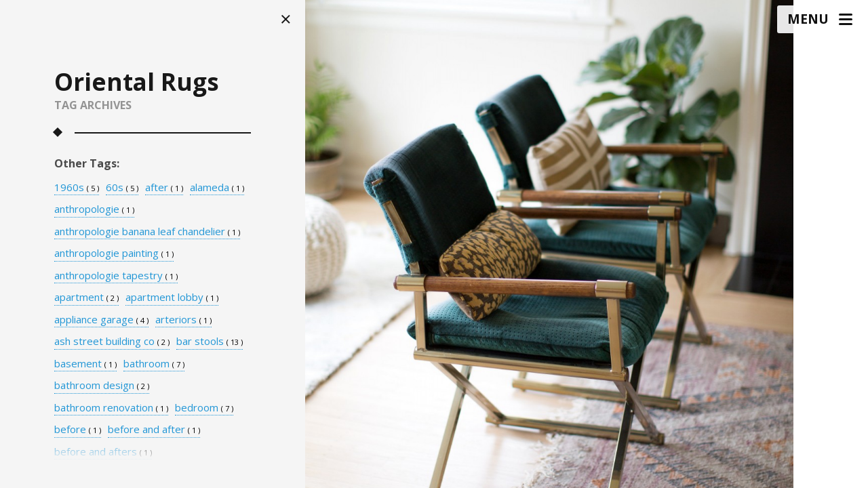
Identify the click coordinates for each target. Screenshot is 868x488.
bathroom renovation (111, 408)
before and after (154, 430)
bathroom (154, 364)
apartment (86, 298)
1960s (77, 188)
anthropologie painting (114, 253)
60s (122, 188)
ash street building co (112, 342)
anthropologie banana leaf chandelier (147, 232)
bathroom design (102, 386)
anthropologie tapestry (116, 276)
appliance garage (101, 320)
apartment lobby (172, 298)
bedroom (204, 408)
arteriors (183, 320)
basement (85, 364)
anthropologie (94, 209)
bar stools (210, 342)
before (78, 430)
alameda (217, 188)
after (164, 188)
